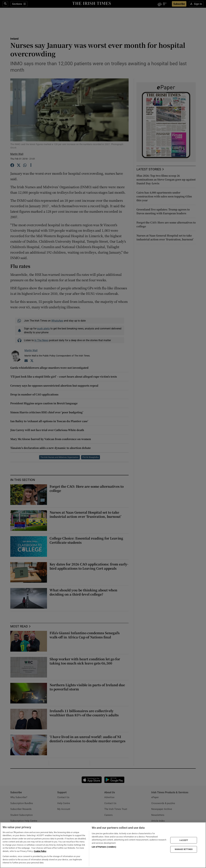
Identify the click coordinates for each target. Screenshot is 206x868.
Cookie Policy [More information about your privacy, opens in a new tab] (40, 851)
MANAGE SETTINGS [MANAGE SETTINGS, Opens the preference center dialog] (184, 849)
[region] (103, 845)
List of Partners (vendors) (104, 847)
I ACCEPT (184, 840)
